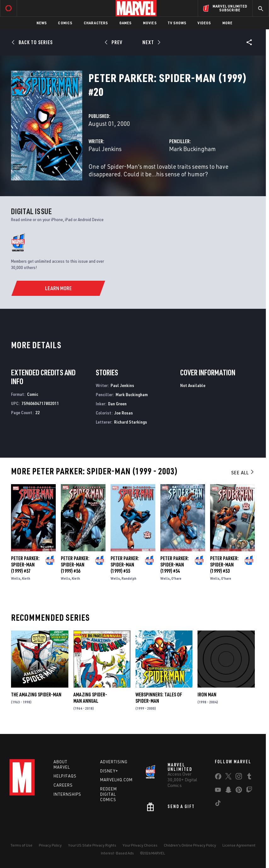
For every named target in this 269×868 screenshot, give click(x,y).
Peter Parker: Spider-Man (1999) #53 (224, 565)
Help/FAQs (65, 776)
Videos (204, 23)
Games (126, 23)
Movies (150, 23)
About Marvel (62, 764)
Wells (16, 578)
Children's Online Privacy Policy (190, 845)
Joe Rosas (124, 413)
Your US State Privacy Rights (92, 845)
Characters (96, 23)
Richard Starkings (131, 422)
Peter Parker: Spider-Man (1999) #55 (125, 565)
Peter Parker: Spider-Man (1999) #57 (25, 565)
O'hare (176, 578)
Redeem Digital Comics (109, 794)
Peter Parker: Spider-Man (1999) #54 (175, 565)
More (228, 23)
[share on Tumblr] (249, 777)
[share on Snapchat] (228, 791)
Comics (65, 23)
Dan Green (117, 404)
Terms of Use (21, 845)
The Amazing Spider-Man (36, 695)
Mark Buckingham (192, 149)
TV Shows (177, 23)
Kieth (26, 578)
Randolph (129, 578)
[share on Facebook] (218, 778)
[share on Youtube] (218, 791)
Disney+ (109, 771)
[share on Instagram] (239, 777)
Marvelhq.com (116, 780)
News (42, 23)
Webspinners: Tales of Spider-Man (159, 698)
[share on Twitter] (228, 777)
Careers (63, 785)
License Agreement (239, 845)
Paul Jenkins (105, 149)
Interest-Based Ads (117, 853)
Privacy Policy (50, 845)
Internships (67, 794)
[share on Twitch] (249, 791)
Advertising (114, 762)
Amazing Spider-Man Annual (90, 698)
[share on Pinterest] (239, 791)
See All (243, 472)
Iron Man (207, 695)
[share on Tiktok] (218, 804)
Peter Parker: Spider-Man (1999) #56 (75, 565)
